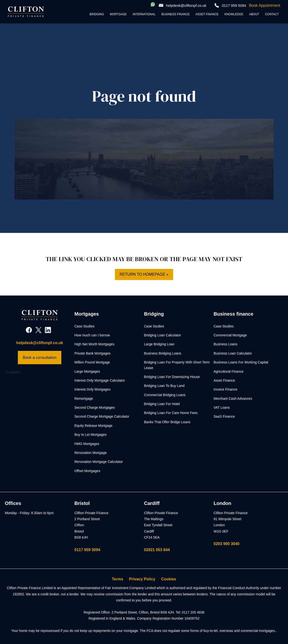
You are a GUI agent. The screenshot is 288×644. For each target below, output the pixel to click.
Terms (117, 579)
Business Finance (176, 14)
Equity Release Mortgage (93, 426)
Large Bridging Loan (159, 344)
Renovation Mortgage (91, 453)
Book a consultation (40, 358)
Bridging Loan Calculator (163, 335)
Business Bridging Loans (163, 353)
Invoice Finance (225, 389)
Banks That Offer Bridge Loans (167, 422)
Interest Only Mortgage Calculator (100, 380)
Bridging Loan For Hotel (162, 404)
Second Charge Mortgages (95, 407)
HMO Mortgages (87, 444)
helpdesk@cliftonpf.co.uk (186, 5)
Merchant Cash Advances (233, 399)
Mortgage (118, 14)
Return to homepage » (144, 274)
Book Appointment (265, 5)
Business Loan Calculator (233, 353)
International (144, 14)
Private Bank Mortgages (92, 353)
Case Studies (84, 326)
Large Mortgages (87, 371)
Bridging (97, 14)
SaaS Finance (224, 416)
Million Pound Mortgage (92, 362)
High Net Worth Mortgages (94, 344)
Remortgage (84, 399)
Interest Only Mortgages (92, 389)
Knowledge (234, 14)
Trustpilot (13, 372)
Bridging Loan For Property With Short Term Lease (177, 365)
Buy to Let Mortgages (90, 435)
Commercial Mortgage (230, 335)
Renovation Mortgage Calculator (99, 462)
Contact (272, 14)
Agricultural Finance (229, 371)
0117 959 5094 (87, 550)
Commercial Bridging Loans (165, 395)
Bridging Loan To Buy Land (164, 386)
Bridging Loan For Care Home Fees (171, 413)
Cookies (169, 579)
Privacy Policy (142, 579)
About (254, 14)
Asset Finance (207, 14)
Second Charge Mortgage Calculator (102, 416)
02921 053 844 (157, 550)
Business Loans (226, 344)
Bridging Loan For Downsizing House (172, 377)
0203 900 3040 (227, 544)
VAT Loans (222, 407)
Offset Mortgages (87, 471)
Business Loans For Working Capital (241, 362)
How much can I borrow (92, 335)
